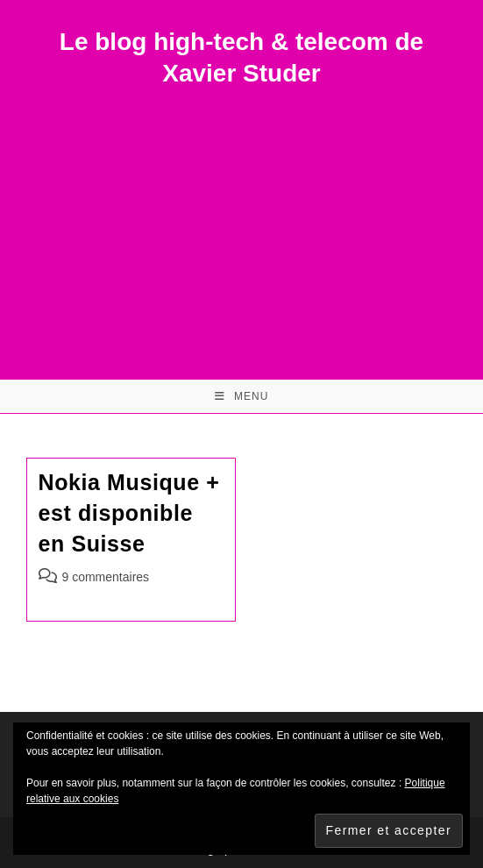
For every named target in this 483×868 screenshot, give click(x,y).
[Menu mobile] (242, 396)
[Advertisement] (241, 222)
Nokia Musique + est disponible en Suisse (129, 513)
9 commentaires (106, 577)
